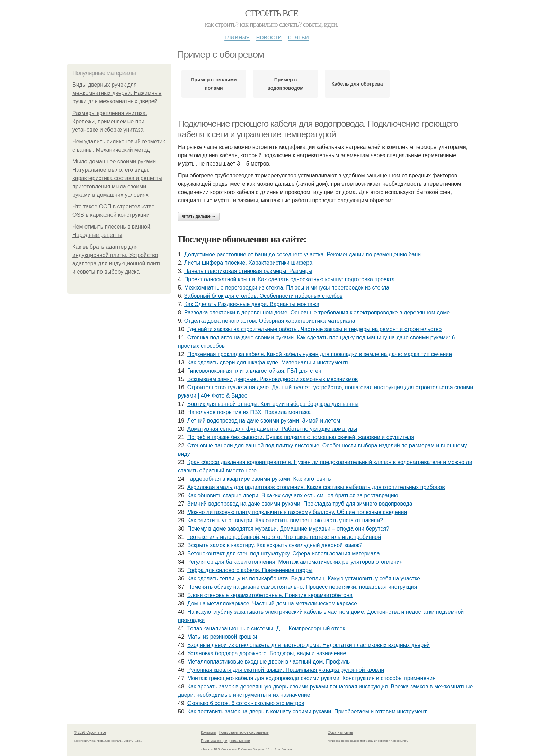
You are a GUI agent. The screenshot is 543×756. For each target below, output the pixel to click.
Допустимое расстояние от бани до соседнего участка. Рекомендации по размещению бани (303, 254)
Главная (237, 37)
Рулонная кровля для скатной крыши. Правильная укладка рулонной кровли (286, 670)
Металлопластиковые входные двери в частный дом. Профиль (269, 662)
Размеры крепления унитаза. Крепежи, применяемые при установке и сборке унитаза (110, 121)
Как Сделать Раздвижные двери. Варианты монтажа (252, 304)
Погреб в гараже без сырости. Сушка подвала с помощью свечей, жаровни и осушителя (301, 437)
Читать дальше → (199, 216)
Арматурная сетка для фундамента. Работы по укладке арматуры (272, 429)
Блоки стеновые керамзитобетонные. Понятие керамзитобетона (270, 595)
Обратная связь (340, 733)
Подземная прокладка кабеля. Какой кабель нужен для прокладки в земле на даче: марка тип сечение (320, 354)
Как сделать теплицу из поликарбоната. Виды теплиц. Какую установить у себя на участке (304, 579)
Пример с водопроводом (285, 84)
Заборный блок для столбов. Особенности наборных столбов (264, 296)
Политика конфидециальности (225, 741)
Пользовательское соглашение (244, 733)
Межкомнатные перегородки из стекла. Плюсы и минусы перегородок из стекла (287, 288)
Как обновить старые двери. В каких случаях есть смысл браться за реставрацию (293, 495)
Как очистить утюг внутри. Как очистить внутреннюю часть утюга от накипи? (285, 520)
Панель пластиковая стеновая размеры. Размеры (248, 271)
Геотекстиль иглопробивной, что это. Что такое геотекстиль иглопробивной (284, 537)
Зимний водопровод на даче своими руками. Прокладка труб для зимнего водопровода (300, 504)
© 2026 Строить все (90, 733)
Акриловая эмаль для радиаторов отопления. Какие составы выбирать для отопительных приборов (316, 487)
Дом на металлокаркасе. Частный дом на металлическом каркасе (272, 603)
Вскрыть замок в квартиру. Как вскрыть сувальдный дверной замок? (275, 545)
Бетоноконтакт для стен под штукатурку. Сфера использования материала (284, 554)
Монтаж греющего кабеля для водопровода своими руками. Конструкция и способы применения (311, 678)
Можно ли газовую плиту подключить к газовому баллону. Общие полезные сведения (297, 512)
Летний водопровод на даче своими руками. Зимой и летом (264, 421)
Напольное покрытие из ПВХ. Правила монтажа (249, 412)
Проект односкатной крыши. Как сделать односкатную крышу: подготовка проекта (290, 279)
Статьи (298, 37)
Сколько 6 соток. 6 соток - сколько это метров (246, 703)
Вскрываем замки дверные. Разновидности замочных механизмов (273, 379)
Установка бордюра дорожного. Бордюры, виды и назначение (267, 653)
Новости (269, 37)
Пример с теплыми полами (214, 84)
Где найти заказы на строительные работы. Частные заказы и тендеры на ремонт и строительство (315, 329)
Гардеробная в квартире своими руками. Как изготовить (259, 479)
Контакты (208, 733)
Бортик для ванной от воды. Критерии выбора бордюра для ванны (273, 404)
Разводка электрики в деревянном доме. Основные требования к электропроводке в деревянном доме (317, 313)
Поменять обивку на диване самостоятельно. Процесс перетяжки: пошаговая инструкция (302, 587)
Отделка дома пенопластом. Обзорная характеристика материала (270, 321)
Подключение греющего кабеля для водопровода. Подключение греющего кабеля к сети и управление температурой (318, 129)
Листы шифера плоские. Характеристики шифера (248, 263)
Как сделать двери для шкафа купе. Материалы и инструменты (269, 362)
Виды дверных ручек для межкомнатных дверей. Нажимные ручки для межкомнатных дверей (117, 93)
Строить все (271, 13)
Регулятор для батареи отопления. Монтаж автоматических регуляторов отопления (295, 562)
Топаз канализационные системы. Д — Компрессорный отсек (266, 628)
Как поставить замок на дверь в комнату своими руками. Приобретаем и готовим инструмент (307, 711)
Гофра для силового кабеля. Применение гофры (250, 570)
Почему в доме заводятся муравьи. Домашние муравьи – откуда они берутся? (288, 529)
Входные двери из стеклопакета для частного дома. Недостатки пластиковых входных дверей (309, 645)
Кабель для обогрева (357, 84)
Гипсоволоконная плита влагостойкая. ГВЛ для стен (254, 371)
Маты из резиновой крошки (222, 637)
